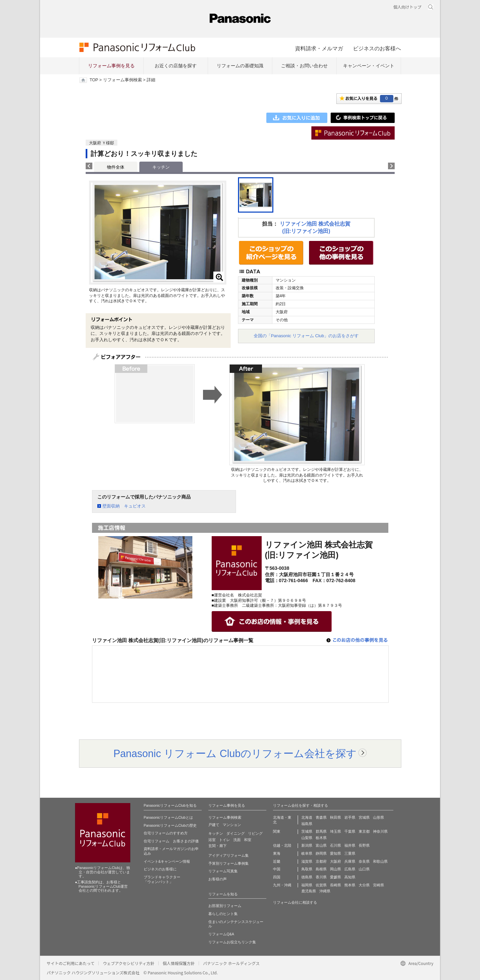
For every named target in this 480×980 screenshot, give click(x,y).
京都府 (321, 861)
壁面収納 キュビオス (124, 506)
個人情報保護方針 (179, 963)
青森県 (321, 817)
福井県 (350, 845)
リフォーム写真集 (223, 871)
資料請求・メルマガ (319, 48)
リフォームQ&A (221, 934)
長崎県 (335, 885)
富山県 (321, 845)
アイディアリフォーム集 (228, 855)
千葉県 (350, 831)
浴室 (212, 840)
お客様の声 (217, 879)
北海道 (307, 817)
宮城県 (364, 817)
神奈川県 (380, 831)
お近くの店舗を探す (176, 66)
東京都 (364, 831)
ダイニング (235, 833)
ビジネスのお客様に (160, 869)
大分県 (364, 885)
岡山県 (335, 869)
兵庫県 (350, 861)
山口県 (364, 869)
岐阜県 (307, 853)
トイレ (224, 840)
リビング (255, 833)
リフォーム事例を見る (111, 66)
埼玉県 (335, 831)
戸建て (214, 825)
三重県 (350, 853)
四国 (277, 877)
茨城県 (307, 831)
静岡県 (321, 853)
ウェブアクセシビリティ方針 (128, 963)
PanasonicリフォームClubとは (168, 817)
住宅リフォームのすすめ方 (166, 833)
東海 (277, 853)
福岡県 (307, 885)
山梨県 (307, 838)
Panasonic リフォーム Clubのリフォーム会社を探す (235, 753)
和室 (248, 840)
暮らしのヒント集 (223, 914)
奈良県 (364, 861)
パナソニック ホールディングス (231, 963)
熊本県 (350, 885)
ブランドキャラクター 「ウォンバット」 (162, 879)
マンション (232, 825)
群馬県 (321, 831)
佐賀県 (321, 885)
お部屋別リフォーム (225, 906)
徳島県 (307, 877)
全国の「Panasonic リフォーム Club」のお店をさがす (306, 336)
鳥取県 (307, 869)
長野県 (364, 845)
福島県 (307, 824)
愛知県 (335, 853)
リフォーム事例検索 (122, 80)
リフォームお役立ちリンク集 (232, 942)
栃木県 (321, 838)
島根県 (321, 869)
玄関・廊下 (217, 846)
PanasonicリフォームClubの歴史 (170, 825)
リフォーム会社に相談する (295, 902)
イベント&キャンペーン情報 (167, 861)
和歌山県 (380, 861)
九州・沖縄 (282, 885)
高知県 (350, 877)
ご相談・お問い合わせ (304, 66)
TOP (94, 80)
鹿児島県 (309, 891)
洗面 (237, 840)
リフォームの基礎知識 (240, 66)
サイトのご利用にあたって (70, 963)
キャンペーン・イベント (369, 66)
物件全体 (116, 167)
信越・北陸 (282, 845)
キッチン (216, 833)
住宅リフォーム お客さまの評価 (171, 841)
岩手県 (350, 817)
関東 (277, 831)
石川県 (335, 845)
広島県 (350, 869)
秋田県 (335, 817)
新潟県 (307, 845)
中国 (277, 869)
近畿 (277, 861)
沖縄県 (325, 891)
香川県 (321, 877)
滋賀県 (307, 861)
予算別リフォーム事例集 (228, 863)
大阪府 (335, 861)
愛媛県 (335, 877)
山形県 (378, 817)
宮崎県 (378, 885)
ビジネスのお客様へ (377, 48)
